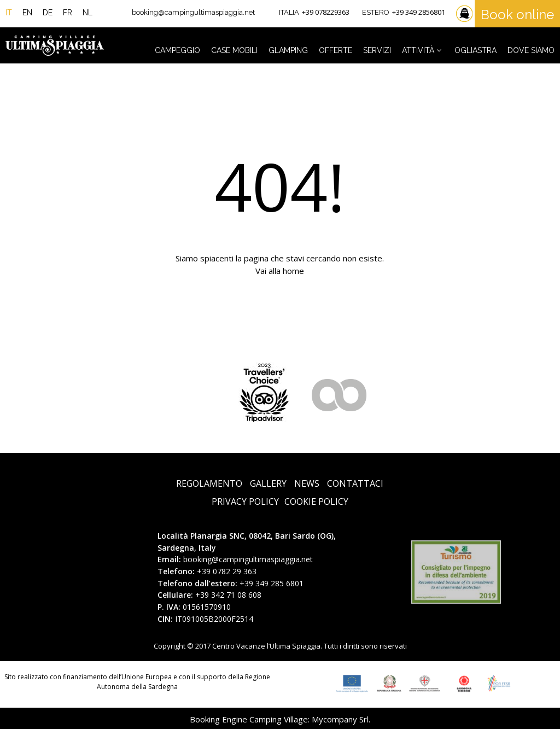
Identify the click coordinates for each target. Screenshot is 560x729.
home (293, 271)
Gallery (268, 483)
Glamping (288, 50)
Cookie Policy (316, 502)
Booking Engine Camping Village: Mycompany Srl (279, 719)
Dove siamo (531, 50)
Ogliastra (476, 50)
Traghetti (466, 14)
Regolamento (209, 483)
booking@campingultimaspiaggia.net (193, 12)
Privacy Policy (245, 502)
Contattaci (355, 483)
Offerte (336, 50)
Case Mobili (234, 50)
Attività (423, 50)
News (307, 483)
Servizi (377, 50)
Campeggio (177, 50)
